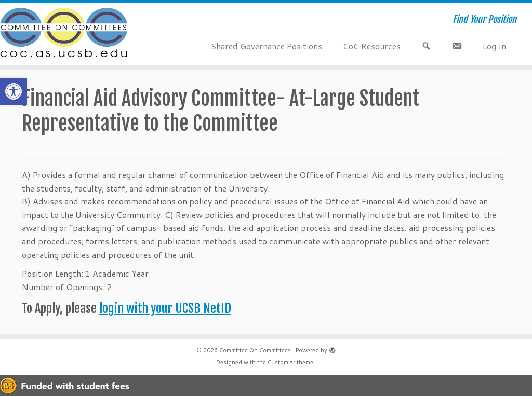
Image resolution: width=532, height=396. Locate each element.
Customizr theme (290, 362)
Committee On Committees (255, 350)
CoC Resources (372, 46)
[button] (14, 91)
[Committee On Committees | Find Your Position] (62, 34)
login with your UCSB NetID (165, 308)
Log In (494, 46)
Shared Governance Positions (267, 46)
